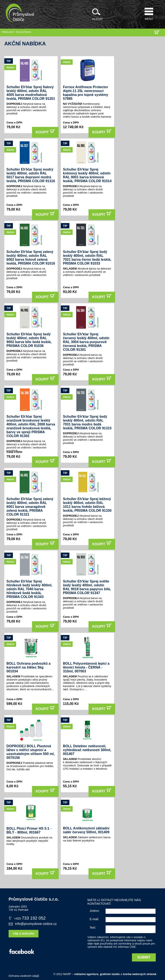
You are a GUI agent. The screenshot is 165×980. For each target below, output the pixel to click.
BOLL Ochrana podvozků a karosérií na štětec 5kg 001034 (28, 667)
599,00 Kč (14, 704)
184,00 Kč (14, 868)
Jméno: (95, 911)
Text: (93, 928)
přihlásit (8, 32)
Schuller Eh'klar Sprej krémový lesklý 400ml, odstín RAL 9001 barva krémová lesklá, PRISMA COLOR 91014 (87, 175)
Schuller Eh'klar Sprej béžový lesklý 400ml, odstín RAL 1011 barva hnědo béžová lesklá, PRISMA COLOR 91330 (87, 505)
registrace (24, 32)
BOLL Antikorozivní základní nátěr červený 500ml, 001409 (86, 830)
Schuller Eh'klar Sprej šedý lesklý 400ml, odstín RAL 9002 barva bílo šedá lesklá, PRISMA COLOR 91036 (29, 340)
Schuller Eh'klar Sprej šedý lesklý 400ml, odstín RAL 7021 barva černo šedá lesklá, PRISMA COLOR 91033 (87, 258)
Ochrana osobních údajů (24, 976)
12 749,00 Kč (73, 127)
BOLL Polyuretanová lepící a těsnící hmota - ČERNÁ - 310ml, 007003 (86, 667)
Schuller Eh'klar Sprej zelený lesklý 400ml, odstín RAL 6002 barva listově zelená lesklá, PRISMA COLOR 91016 (31, 258)
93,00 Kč (70, 292)
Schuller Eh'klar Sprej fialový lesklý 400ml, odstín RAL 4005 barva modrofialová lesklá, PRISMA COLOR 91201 (31, 93)
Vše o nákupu (24, 934)
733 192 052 (27, 918)
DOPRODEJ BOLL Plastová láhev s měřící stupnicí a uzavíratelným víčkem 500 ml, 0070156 (31, 752)
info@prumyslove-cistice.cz (33, 924)
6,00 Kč (12, 786)
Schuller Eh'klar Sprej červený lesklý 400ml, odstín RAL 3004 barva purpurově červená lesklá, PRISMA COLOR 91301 (86, 342)
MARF (67, 974)
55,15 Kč (70, 786)
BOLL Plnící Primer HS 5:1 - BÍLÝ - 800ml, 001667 (29, 830)
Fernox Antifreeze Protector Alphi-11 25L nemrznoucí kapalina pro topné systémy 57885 (86, 93)
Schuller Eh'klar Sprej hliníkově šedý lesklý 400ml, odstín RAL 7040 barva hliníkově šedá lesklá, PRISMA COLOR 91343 (29, 589)
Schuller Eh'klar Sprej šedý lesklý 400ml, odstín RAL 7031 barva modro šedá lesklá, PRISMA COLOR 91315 (87, 422)
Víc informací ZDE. (125, 947)
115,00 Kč (71, 704)
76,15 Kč (70, 868)
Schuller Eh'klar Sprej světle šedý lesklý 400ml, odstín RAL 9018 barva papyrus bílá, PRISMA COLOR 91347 (87, 587)
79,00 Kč (13, 127)
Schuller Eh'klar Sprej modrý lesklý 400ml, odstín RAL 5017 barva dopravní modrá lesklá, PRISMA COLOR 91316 (31, 175)
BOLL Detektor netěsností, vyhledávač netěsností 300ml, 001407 (87, 750)
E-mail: (94, 919)
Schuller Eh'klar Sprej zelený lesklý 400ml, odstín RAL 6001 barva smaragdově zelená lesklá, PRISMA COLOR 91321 (30, 507)
